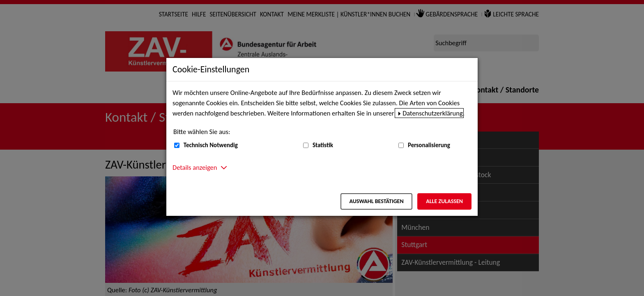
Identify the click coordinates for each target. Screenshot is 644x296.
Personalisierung (429, 145)
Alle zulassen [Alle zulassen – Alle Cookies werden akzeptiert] (444, 201)
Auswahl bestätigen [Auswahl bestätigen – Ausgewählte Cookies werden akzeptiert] (376, 201)
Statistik (323, 145)
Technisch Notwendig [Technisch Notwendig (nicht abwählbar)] (211, 145)
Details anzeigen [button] (195, 167)
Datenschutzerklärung (433, 113)
